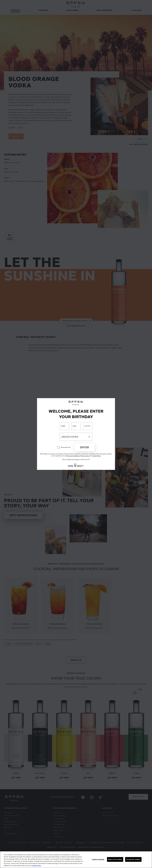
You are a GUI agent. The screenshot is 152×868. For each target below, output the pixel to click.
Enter (84, 447)
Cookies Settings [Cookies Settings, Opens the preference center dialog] (98, 859)
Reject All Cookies (115, 859)
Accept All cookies (133, 859)
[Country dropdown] (76, 437)
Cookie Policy (36, 866)
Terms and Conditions (73, 456)
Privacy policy (85, 456)
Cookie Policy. (97, 456)
